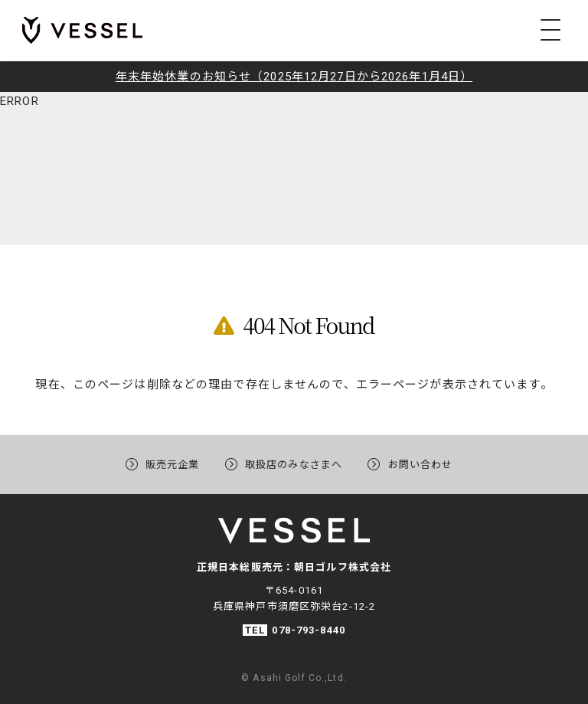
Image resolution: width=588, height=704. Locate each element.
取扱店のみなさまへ (293, 463)
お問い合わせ (428, 463)
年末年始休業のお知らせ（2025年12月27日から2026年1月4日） (294, 77)
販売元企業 (165, 463)
